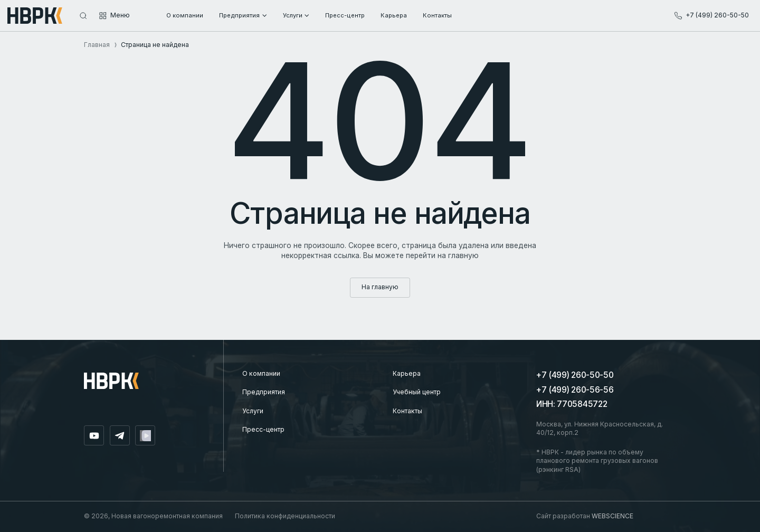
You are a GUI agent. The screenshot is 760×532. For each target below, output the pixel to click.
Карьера (407, 373)
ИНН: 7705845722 (572, 404)
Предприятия (264, 392)
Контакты (407, 411)
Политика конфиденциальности (285, 516)
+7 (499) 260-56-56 (575, 390)
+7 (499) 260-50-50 (575, 375)
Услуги (253, 411)
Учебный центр (417, 392)
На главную (380, 287)
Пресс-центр (263, 429)
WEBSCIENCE (612, 516)
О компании (261, 373)
